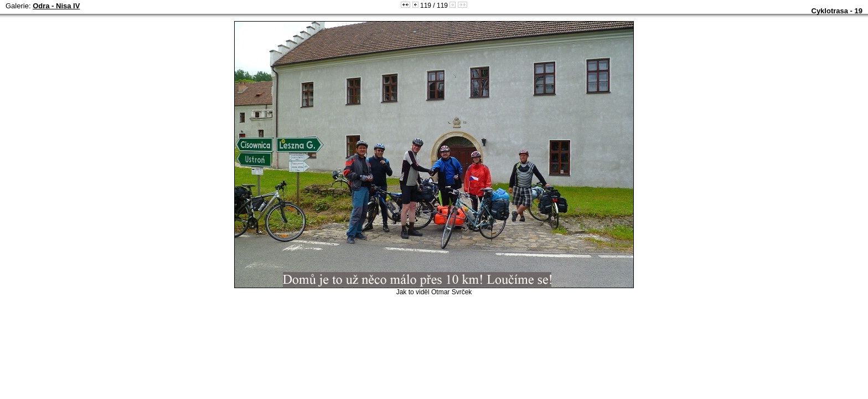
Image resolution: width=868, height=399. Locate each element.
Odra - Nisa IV (56, 6)
